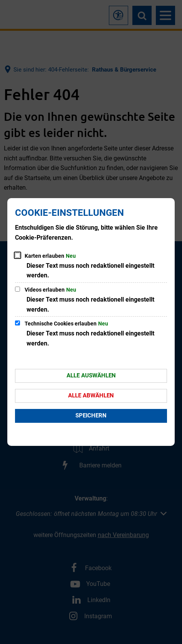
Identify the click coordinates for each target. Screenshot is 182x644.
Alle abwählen (91, 395)
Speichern (91, 415)
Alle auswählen (91, 375)
